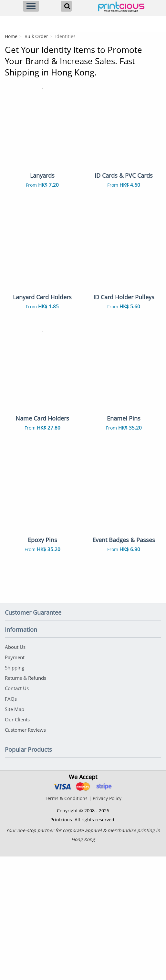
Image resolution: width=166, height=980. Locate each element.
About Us (15, 773)
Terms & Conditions (66, 922)
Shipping (15, 793)
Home (11, 36)
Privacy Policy (107, 922)
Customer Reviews (25, 853)
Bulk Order (36, 36)
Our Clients (17, 843)
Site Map (15, 833)
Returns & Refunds (26, 803)
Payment (15, 783)
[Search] (66, 6)
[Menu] (31, 6)
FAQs (11, 823)
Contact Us (17, 813)
